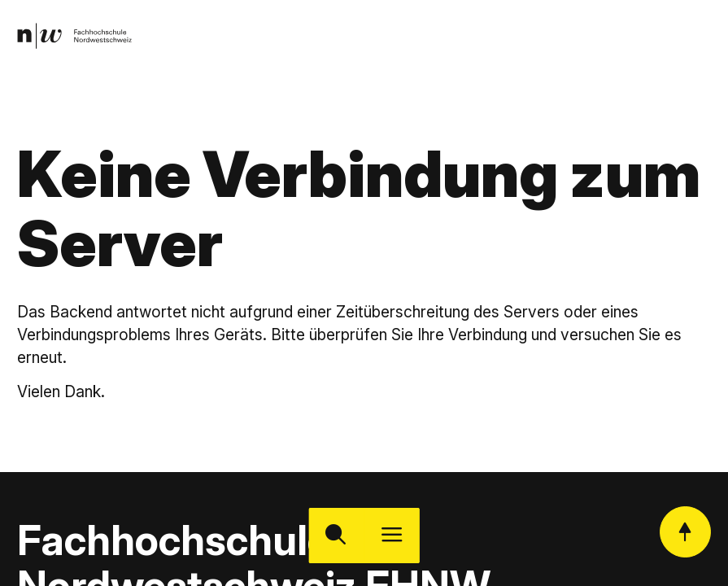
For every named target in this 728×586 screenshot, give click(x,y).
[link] (76, 36)
